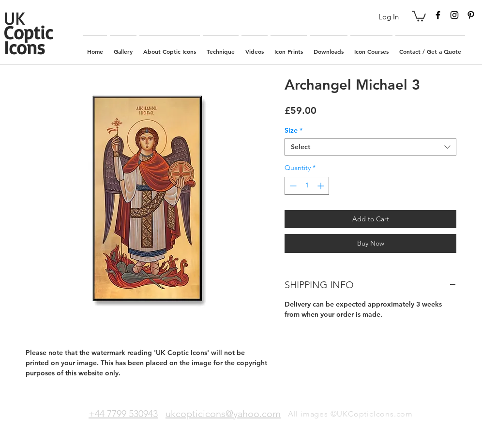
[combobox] (370, 147)
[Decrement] (292, 186)
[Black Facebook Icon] (438, 15)
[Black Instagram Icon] (454, 15)
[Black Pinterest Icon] (471, 15)
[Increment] (322, 186)
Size (294, 131)
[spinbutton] (307, 186)
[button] (419, 15)
